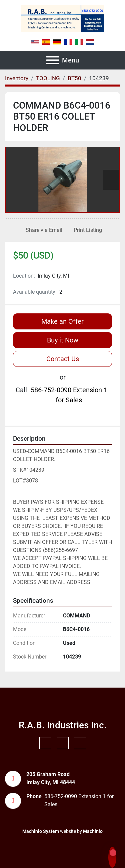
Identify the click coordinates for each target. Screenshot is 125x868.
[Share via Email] (43, 230)
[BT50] (74, 78)
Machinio (93, 831)
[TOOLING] (48, 78)
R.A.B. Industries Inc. (63, 725)
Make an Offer (62, 321)
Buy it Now (63, 340)
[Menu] (53, 60)
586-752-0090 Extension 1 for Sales (69, 395)
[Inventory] (17, 78)
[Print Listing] (86, 230)
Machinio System (41, 831)
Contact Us (63, 359)
